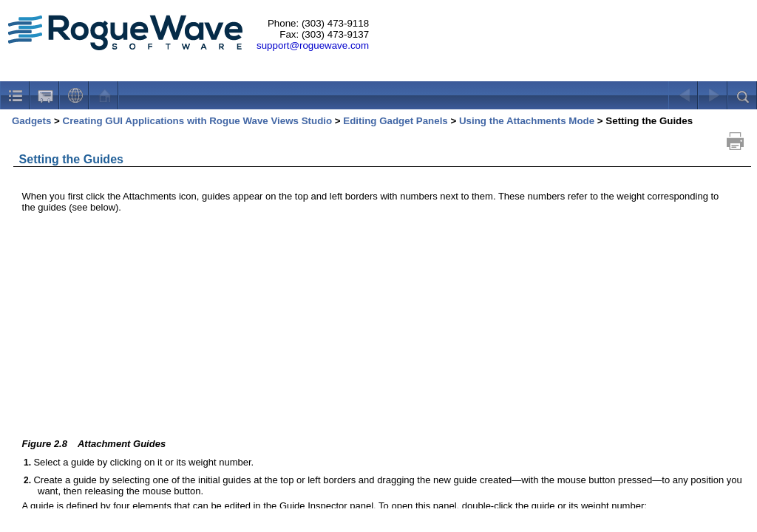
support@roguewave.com (313, 45)
